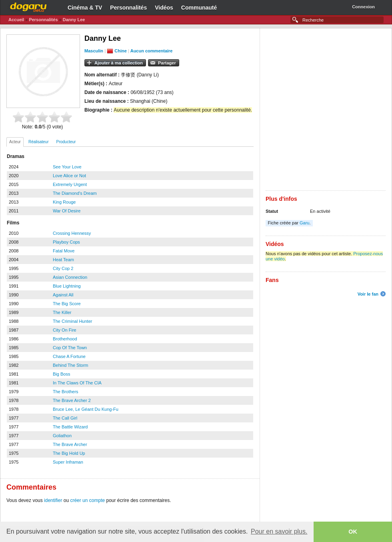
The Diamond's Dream (75, 193)
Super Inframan (68, 462)
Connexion (363, 7)
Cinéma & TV (85, 8)
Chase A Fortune (69, 356)
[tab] (15, 142)
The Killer (62, 312)
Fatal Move (64, 251)
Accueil (16, 20)
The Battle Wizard (70, 427)
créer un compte (87, 500)
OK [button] (353, 532)
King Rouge (64, 202)
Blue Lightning (67, 286)
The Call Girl (65, 418)
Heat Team (63, 260)
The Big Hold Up (69, 453)
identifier (53, 500)
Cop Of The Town (70, 348)
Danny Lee (74, 20)
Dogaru (28, 6)
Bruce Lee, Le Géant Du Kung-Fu (86, 409)
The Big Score (67, 304)
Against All (63, 295)
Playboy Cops (66, 242)
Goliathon (62, 436)
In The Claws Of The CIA (77, 383)
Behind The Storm (70, 365)
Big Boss (61, 374)
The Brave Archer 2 (72, 400)
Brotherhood (65, 339)
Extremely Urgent (70, 184)
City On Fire (65, 330)
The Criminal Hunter (72, 321)
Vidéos (164, 8)
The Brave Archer (70, 444)
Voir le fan (368, 294)
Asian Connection (70, 277)
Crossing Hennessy (72, 233)
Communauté (199, 8)
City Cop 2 (63, 268)
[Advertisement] (96, 109)
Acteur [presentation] (15, 142)
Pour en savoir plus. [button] (279, 531)
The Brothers (66, 392)
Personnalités (128, 8)
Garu (304, 223)
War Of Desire (67, 211)
